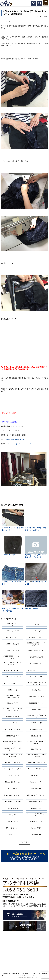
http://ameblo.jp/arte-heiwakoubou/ (19, 444)
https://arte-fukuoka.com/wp (14, 439)
